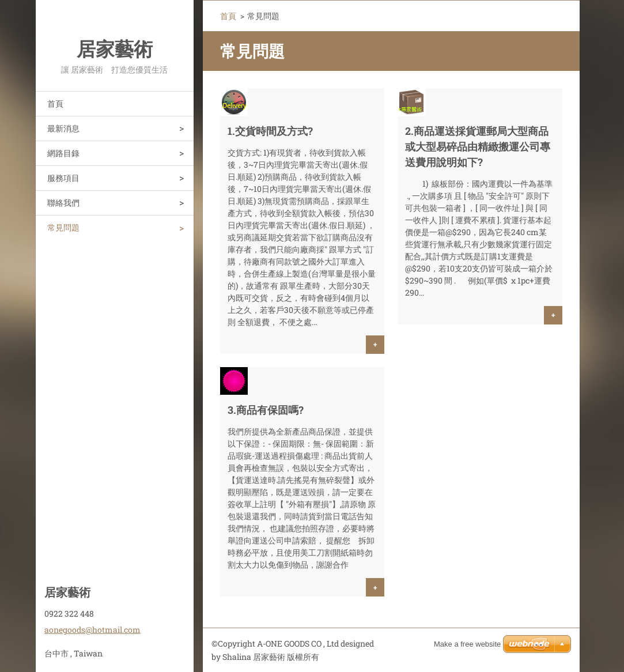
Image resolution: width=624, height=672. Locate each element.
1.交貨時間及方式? (270, 131)
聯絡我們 (63, 203)
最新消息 (63, 128)
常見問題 (63, 227)
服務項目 (63, 178)
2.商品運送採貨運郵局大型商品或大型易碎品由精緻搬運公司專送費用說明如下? (478, 146)
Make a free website (467, 644)
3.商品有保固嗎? (266, 410)
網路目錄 (63, 153)
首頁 (55, 103)
